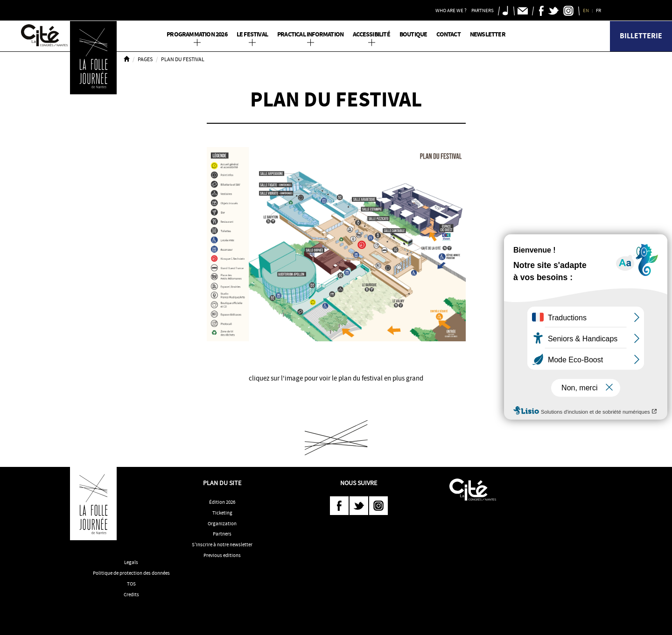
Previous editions (222, 555)
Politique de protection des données (131, 573)
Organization (222, 523)
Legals (131, 562)
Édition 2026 (222, 502)
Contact (448, 34)
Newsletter (488, 34)
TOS (131, 584)
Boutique (413, 34)
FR (599, 10)
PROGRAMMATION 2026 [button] (197, 34)
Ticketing (222, 513)
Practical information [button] (310, 34)
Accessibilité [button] (371, 34)
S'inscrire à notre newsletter (222, 544)
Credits (131, 594)
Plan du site (222, 483)
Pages (145, 59)
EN (586, 10)
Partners (222, 534)
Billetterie (641, 36)
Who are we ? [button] (451, 10)
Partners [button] (483, 10)
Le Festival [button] (252, 34)
